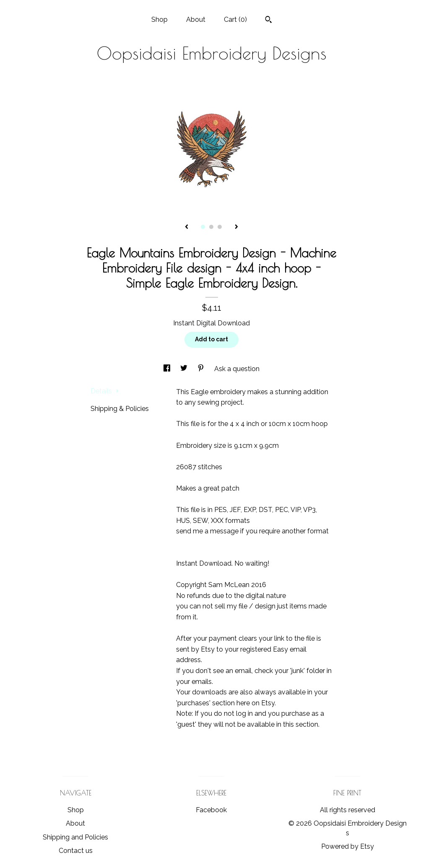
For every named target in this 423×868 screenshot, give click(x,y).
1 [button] (203, 227)
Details (105, 391)
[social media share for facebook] (168, 369)
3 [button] (220, 227)
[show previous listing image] (187, 227)
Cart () (235, 19)
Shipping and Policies (75, 837)
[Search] (269, 21)
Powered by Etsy (348, 846)
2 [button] (211, 227)
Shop (160, 19)
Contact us (76, 851)
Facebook (211, 810)
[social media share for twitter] (185, 369)
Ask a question (237, 369)
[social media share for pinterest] (202, 369)
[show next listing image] (236, 227)
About (196, 19)
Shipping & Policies (120, 409)
